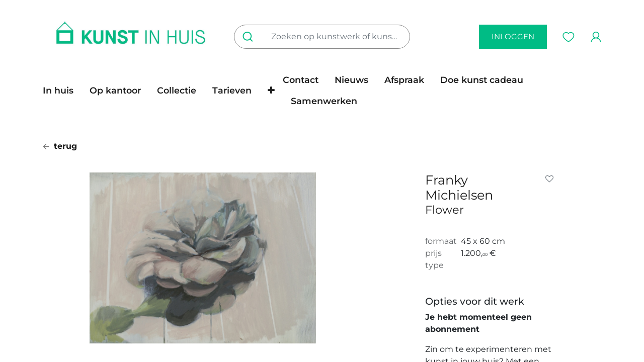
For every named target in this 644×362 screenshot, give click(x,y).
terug (60, 146)
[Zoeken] (250, 37)
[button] (271, 90)
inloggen (513, 36)
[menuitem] (62, 90)
